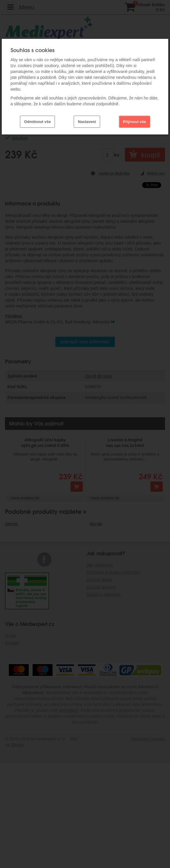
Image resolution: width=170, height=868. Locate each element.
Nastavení (87, 122)
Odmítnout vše (37, 122)
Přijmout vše (134, 122)
